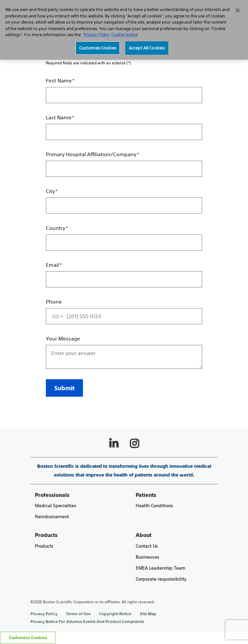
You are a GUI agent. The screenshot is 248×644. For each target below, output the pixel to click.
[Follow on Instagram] (134, 444)
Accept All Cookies (147, 48)
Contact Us (147, 546)
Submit (64, 388)
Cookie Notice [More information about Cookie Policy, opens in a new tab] (124, 35)
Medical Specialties (56, 506)
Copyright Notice (115, 614)
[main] (124, 209)
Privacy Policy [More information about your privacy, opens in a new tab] (96, 35)
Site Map (148, 614)
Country (56, 228)
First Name (59, 80)
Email (52, 265)
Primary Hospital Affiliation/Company (91, 154)
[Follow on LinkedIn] (114, 444)
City (50, 191)
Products (44, 546)
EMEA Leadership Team (160, 568)
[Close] (238, 10)
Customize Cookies (28, 638)
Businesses (147, 557)
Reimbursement (52, 517)
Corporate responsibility (161, 579)
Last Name (59, 117)
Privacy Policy (44, 614)
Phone (54, 302)
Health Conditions (154, 506)
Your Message (63, 338)
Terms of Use (78, 614)
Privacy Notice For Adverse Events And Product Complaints (87, 622)
